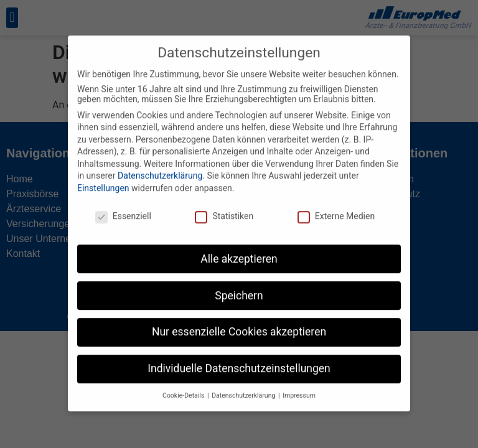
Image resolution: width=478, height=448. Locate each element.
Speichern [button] (239, 285)
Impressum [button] (299, 385)
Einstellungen (103, 178)
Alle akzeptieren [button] (239, 248)
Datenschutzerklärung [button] (244, 385)
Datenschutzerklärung (160, 166)
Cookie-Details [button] (184, 385)
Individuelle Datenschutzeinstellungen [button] (239, 358)
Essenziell (123, 205)
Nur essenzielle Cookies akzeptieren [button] (239, 322)
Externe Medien (336, 205)
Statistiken (224, 205)
